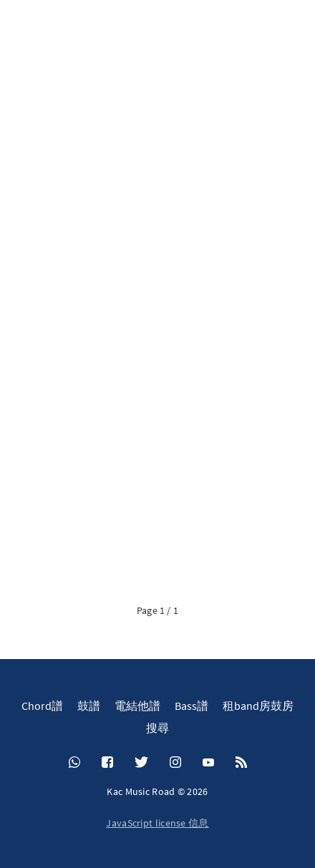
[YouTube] (208, 763)
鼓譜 (89, 706)
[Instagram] (175, 763)
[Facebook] (107, 763)
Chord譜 (42, 706)
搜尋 (157, 728)
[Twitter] (141, 763)
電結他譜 (137, 706)
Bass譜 (192, 706)
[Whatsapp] (74, 763)
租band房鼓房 (258, 706)
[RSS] (241, 763)
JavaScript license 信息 (157, 823)
